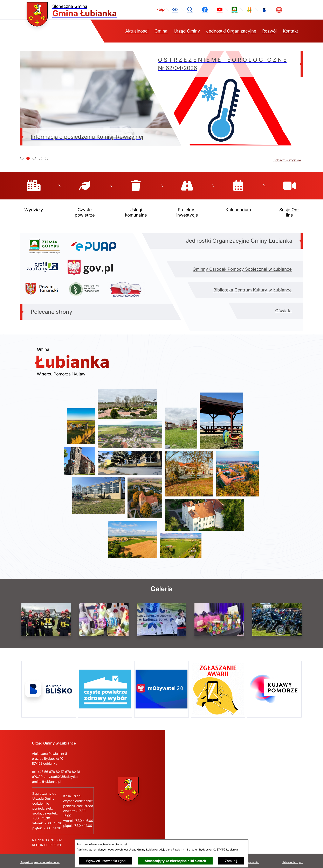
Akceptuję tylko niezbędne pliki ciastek (175, 861)
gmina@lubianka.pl (47, 778)
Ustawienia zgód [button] (292, 859)
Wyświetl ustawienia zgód (106, 861)
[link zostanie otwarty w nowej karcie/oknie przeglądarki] (160, 10)
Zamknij (231, 861)
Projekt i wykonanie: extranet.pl (40, 859)
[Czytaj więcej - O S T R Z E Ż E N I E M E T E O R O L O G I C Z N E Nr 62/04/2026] (222, 98)
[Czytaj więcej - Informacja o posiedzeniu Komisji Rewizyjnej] (101, 98)
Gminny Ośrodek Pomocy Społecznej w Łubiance (242, 266)
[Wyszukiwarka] (190, 10)
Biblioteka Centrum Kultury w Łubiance (253, 287)
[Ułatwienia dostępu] (175, 10)
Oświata (283, 307)
